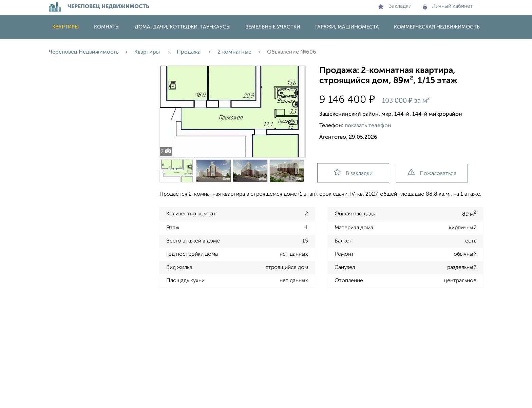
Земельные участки (273, 27)
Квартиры (66, 27)
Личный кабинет (448, 6)
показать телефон (368, 126)
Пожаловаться (432, 173)
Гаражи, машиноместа (347, 27)
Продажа (189, 52)
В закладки (353, 172)
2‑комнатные (234, 52)
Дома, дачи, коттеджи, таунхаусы (183, 27)
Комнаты (107, 27)
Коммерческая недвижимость (437, 27)
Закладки (395, 6)
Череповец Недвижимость (84, 52)
